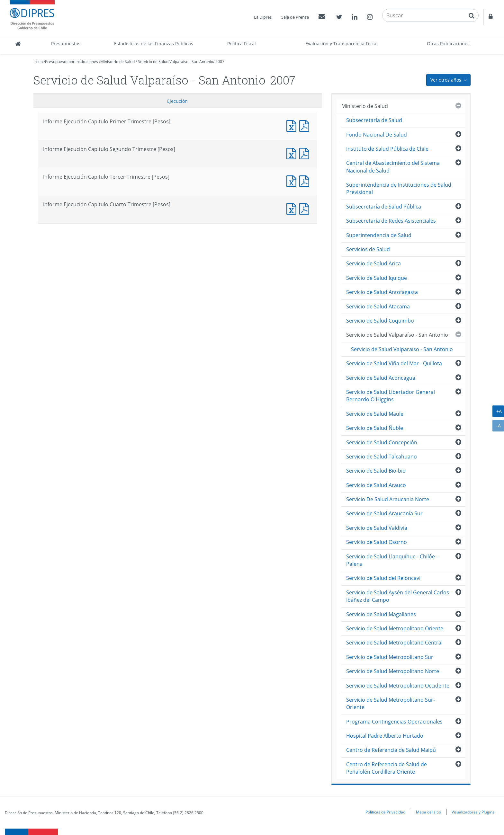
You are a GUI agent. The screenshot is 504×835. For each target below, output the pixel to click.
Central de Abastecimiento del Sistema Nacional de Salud (393, 167)
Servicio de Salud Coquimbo (380, 321)
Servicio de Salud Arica (373, 263)
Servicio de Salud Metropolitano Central (394, 643)
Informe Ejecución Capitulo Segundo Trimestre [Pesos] (293, 153)
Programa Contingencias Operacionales (394, 722)
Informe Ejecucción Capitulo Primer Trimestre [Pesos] (306, 125)
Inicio (38, 62)
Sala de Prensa (295, 17)
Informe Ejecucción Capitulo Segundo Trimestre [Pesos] (306, 153)
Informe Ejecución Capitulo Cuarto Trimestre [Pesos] (293, 208)
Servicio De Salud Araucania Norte (388, 499)
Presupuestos (66, 44)
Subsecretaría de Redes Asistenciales (391, 221)
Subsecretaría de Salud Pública (384, 207)
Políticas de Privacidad (385, 812)
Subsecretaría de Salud (374, 120)
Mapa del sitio (428, 812)
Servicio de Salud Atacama (378, 306)
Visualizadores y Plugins (473, 812)
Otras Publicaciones (448, 44)
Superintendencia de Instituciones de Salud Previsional (399, 188)
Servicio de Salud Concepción (382, 442)
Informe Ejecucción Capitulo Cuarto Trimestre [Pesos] (306, 208)
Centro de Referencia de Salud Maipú (391, 750)
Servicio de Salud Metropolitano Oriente (395, 628)
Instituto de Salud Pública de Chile (387, 149)
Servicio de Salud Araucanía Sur (384, 513)
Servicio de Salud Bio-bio (376, 471)
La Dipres (263, 17)
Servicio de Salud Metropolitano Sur (390, 657)
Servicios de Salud (368, 249)
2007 (220, 62)
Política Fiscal (242, 44)
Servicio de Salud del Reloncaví (383, 578)
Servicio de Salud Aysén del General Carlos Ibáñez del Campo (398, 596)
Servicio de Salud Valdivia (377, 528)
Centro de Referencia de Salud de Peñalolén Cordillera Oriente (387, 768)
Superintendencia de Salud (379, 235)
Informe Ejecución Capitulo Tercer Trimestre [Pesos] (293, 180)
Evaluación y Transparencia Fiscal (342, 44)
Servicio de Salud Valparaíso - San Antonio (175, 62)
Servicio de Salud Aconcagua (381, 378)
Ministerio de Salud (117, 62)
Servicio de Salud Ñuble (375, 428)
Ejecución (177, 101)
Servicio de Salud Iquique (377, 278)
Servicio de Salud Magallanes (381, 614)
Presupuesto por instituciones (72, 62)
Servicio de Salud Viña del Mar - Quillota (394, 363)
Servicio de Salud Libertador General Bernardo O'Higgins (391, 396)
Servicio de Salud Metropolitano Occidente (398, 686)
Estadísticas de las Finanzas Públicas (154, 44)
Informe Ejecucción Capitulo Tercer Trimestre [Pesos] (306, 180)
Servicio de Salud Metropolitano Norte (393, 671)
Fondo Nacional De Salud (377, 135)
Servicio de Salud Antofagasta (382, 292)
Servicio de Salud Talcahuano (382, 457)
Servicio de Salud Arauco (376, 485)
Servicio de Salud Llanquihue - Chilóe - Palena (392, 560)
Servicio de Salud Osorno (377, 542)
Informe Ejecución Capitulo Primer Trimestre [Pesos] (293, 125)
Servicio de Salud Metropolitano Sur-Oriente (391, 703)
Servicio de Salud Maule (375, 414)
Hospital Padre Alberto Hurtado (385, 736)
